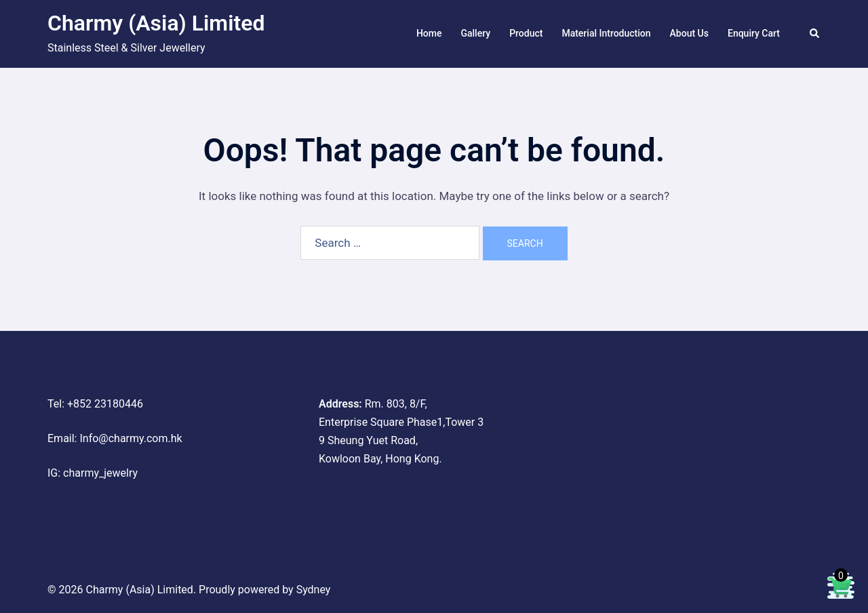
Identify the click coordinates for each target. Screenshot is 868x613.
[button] (815, 34)
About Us (689, 33)
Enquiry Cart (754, 33)
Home (429, 33)
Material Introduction (606, 33)
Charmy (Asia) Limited (156, 23)
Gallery (475, 33)
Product (526, 33)
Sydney (314, 590)
